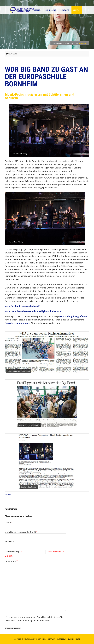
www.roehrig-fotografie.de (73, 316)
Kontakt (52, 639)
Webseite (9, 542)
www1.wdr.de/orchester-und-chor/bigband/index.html (33, 311)
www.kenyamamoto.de (18, 323)
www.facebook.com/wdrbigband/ (22, 306)
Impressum (62, 639)
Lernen (38, 10)
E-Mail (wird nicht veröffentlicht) (21, 532)
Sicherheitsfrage (14, 552)
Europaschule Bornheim (61, 43)
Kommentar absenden (13, 628)
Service (77, 10)
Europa (65, 10)
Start (19, 10)
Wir (28, 10)
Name (8, 522)
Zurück (9, 495)
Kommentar (11, 561)
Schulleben (51, 10)
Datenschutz (74, 639)
